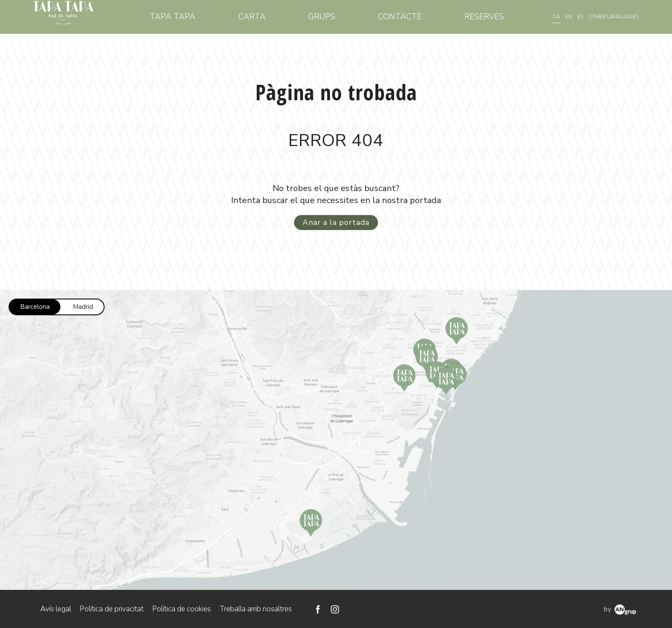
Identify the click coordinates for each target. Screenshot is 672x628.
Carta (267, 21)
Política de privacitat (112, 609)
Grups (332, 21)
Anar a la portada (336, 222)
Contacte (406, 21)
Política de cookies (181, 609)
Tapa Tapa (192, 21)
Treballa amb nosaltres (256, 609)
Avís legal (56, 609)
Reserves (486, 21)
